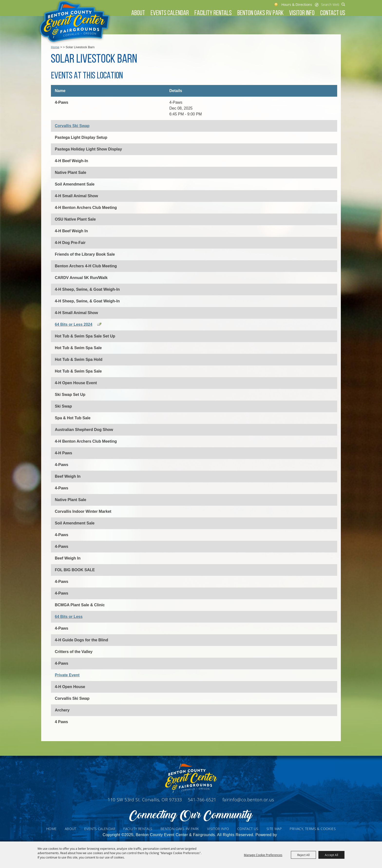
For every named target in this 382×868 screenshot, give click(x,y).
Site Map (274, 829)
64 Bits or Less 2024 (74, 324)
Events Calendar (170, 13)
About (138, 13)
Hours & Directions (297, 5)
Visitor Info (302, 13)
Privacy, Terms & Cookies (313, 829)
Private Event (67, 675)
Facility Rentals (213, 13)
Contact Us (333, 13)
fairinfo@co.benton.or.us (248, 800)
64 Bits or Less (69, 617)
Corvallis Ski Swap (72, 126)
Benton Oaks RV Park (260, 13)
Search (343, 4)
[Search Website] (330, 4)
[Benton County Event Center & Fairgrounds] (74, 22)
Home (55, 47)
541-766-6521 (203, 800)
